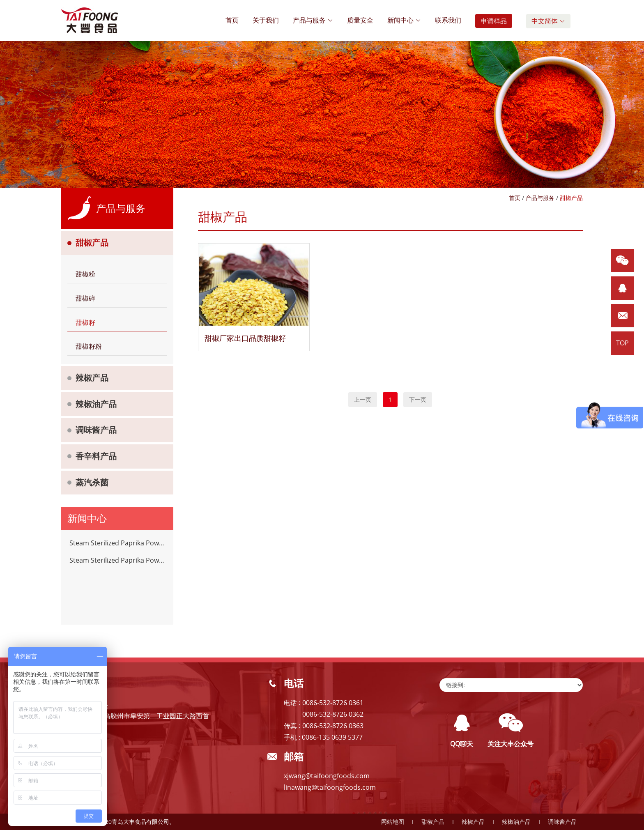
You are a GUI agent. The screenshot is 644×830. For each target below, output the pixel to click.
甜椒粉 (85, 274)
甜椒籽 (85, 322)
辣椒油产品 (96, 404)
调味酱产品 (96, 430)
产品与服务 (313, 20)
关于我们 (266, 20)
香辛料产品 (96, 456)
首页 (232, 20)
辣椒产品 (92, 378)
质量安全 (360, 20)
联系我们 (448, 20)
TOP (622, 343)
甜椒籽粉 (89, 346)
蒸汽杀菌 (92, 482)
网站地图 (393, 822)
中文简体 (548, 21)
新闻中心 (404, 20)
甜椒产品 (92, 243)
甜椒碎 (85, 298)
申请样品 (494, 21)
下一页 (418, 399)
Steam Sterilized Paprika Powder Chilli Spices (117, 543)
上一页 (363, 399)
